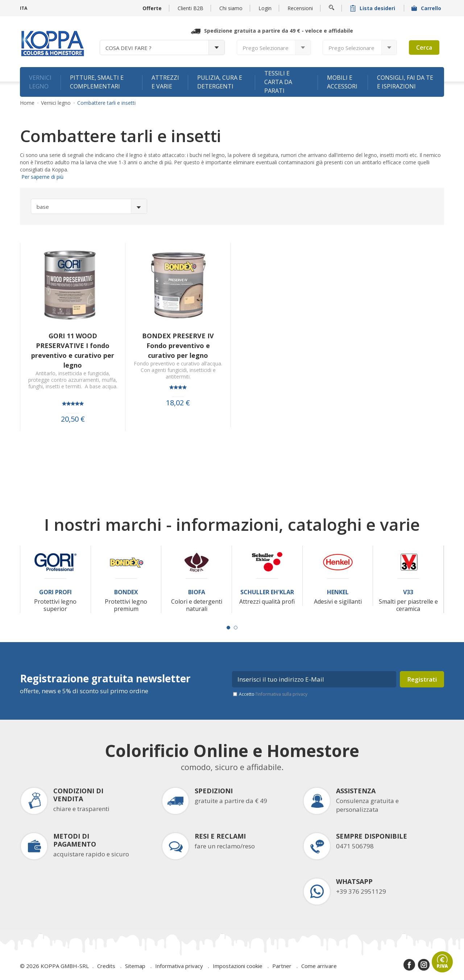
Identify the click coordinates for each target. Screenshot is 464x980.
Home (27, 103)
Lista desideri (373, 8)
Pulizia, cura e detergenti (220, 82)
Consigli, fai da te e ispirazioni (405, 82)
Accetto (273, 694)
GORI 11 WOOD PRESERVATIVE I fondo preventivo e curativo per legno (73, 350)
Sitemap (135, 966)
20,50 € (73, 419)
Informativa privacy (179, 966)
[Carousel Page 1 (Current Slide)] (228, 628)
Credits (106, 966)
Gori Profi (55, 592)
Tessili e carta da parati (278, 82)
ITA (24, 8)
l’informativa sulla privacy (281, 694)
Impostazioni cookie (238, 966)
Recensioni (300, 8)
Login (265, 8)
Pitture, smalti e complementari (97, 82)
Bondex (126, 592)
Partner (282, 966)
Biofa (197, 592)
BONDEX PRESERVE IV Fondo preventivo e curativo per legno (178, 346)
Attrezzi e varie (165, 82)
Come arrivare (319, 966)
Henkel (338, 592)
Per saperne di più (42, 177)
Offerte (152, 8)
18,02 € (178, 403)
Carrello (427, 8)
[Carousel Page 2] (236, 628)
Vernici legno (40, 82)
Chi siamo (231, 8)
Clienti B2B (190, 8)
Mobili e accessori (342, 82)
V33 (408, 592)
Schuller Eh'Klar (267, 592)
